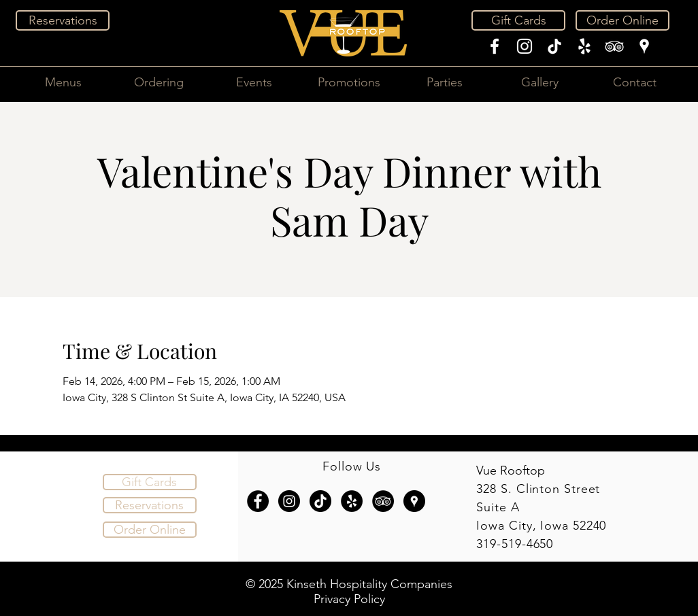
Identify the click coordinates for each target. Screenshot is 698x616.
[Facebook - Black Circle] (258, 501)
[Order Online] (622, 20)
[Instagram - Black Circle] (289, 501)
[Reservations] (63, 20)
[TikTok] (554, 46)
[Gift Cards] (518, 20)
